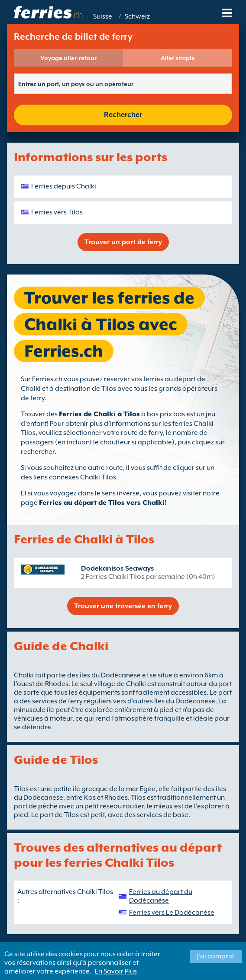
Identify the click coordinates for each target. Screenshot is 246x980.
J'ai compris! (216, 956)
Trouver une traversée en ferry (123, 606)
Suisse (103, 16)
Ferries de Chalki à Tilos (99, 414)
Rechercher (123, 115)
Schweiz (137, 16)
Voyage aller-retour (68, 58)
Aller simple (178, 58)
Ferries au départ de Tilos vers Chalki (102, 503)
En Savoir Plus (116, 971)
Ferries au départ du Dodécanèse (161, 896)
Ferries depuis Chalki (64, 186)
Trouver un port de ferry (123, 242)
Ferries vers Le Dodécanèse (172, 913)
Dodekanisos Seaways (117, 568)
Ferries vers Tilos (57, 212)
